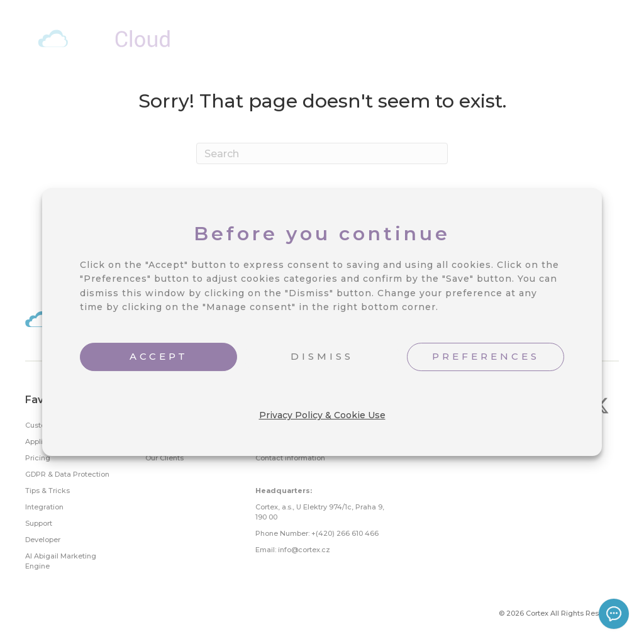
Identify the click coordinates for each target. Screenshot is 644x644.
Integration (44, 507)
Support (39, 523)
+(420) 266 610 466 (345, 533)
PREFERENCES (486, 356)
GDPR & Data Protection (67, 474)
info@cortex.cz (304, 550)
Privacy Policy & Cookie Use (322, 415)
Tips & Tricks (47, 491)
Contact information (290, 458)
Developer (43, 540)
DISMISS (322, 356)
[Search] (322, 153)
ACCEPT (159, 356)
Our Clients (164, 458)
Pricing (38, 458)
